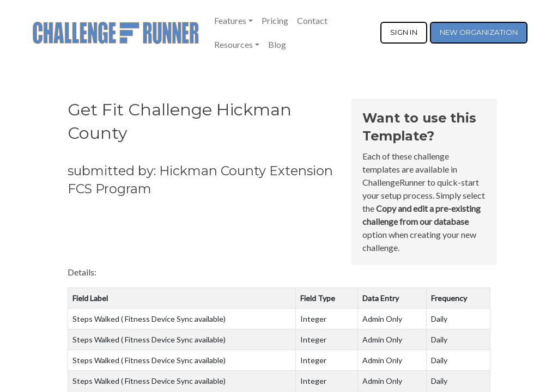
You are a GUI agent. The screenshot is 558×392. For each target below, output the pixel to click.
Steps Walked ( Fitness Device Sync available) (149, 319)
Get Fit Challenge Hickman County (180, 121)
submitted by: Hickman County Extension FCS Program (200, 180)
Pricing (275, 20)
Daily (439, 319)
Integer (313, 319)
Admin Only (382, 319)
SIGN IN (404, 32)
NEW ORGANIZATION (479, 32)
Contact (312, 20)
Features (230, 20)
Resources (233, 44)
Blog (277, 44)
